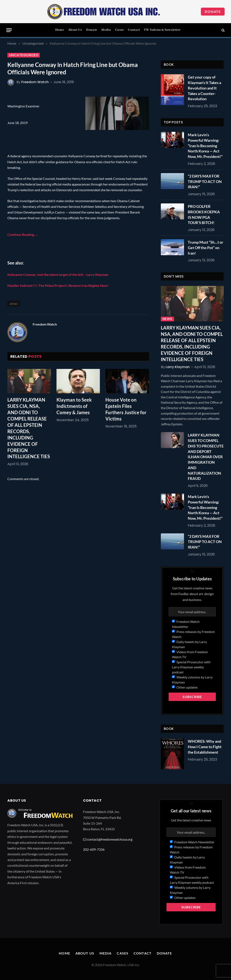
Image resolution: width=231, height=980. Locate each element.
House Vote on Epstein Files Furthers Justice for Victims (126, 409)
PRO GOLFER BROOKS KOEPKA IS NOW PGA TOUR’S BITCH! (204, 214)
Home (60, 30)
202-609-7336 (94, 849)
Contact (134, 30)
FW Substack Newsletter (162, 30)
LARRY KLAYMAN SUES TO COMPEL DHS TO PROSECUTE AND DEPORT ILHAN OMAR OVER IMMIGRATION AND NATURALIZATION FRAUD (206, 457)
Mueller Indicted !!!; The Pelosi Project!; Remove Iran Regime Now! (58, 285)
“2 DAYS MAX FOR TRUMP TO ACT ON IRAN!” (205, 181)
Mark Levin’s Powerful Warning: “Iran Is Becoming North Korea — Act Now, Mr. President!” (205, 146)
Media (106, 30)
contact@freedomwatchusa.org (110, 839)
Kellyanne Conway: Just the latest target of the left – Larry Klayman (58, 274)
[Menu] (9, 30)
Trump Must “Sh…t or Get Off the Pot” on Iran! (205, 248)
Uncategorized (24, 55)
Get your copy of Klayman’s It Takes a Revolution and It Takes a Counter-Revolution (204, 88)
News (167, 319)
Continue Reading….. (23, 234)
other (14, 304)
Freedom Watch (35, 82)
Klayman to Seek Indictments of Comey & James (74, 406)
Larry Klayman (178, 367)
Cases (120, 30)
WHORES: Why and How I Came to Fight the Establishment (205, 747)
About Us (75, 30)
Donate (213, 11)
